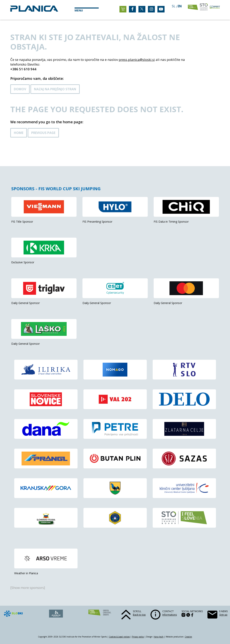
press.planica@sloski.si (137, 60)
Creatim (188, 637)
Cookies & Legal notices (119, 637)
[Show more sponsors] (28, 588)
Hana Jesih (159, 637)
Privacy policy (138, 637)
